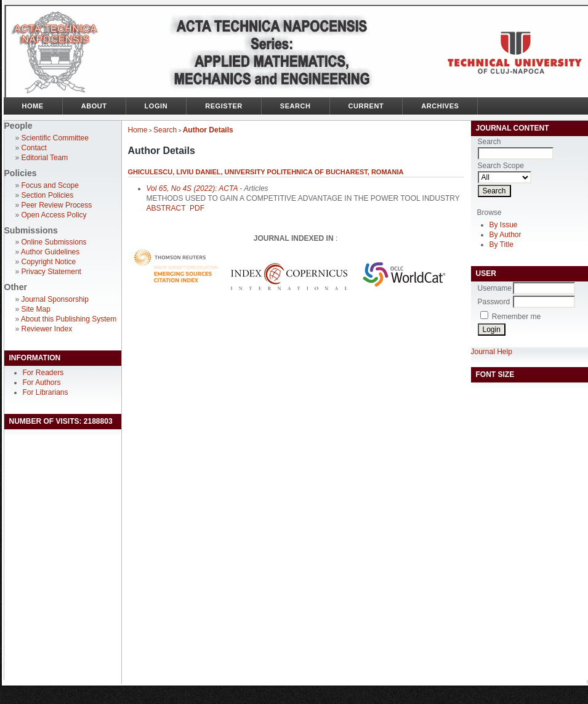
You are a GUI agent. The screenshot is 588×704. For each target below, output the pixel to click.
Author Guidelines (50, 252)
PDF (197, 208)
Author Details (208, 130)
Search (296, 106)
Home (33, 106)
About (94, 106)
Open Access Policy (54, 215)
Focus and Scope (50, 185)
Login (156, 106)
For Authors (42, 382)
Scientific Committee (55, 138)
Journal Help (492, 352)
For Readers (43, 373)
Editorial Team (45, 158)
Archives (440, 106)
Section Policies (48, 195)
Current (366, 106)
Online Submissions (54, 242)
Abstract (166, 208)
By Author (505, 235)
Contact (34, 148)
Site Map (36, 309)
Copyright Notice (49, 262)
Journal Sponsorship (55, 299)
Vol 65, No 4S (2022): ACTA (192, 188)
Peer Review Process (57, 205)
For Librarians (46, 392)
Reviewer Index (47, 329)
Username (495, 288)
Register (224, 106)
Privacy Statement (51, 272)
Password (494, 302)
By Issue (504, 225)
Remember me (516, 317)
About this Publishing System (69, 319)
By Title (501, 245)
